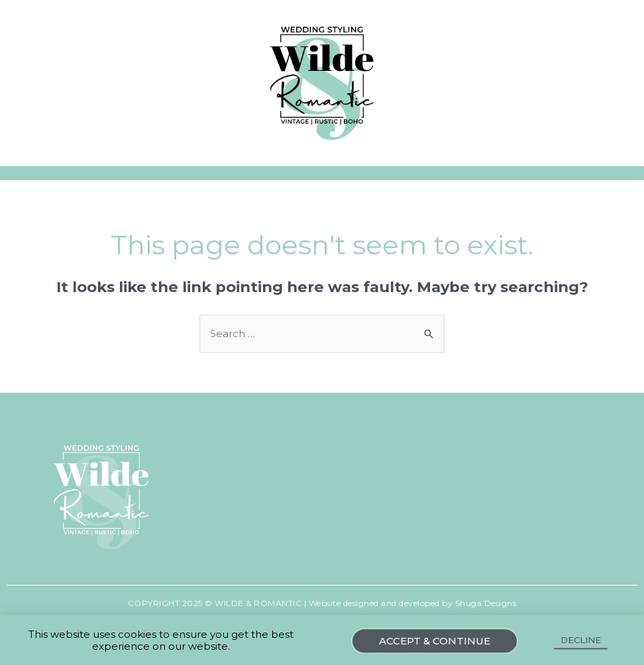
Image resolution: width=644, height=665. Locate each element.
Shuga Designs (486, 603)
